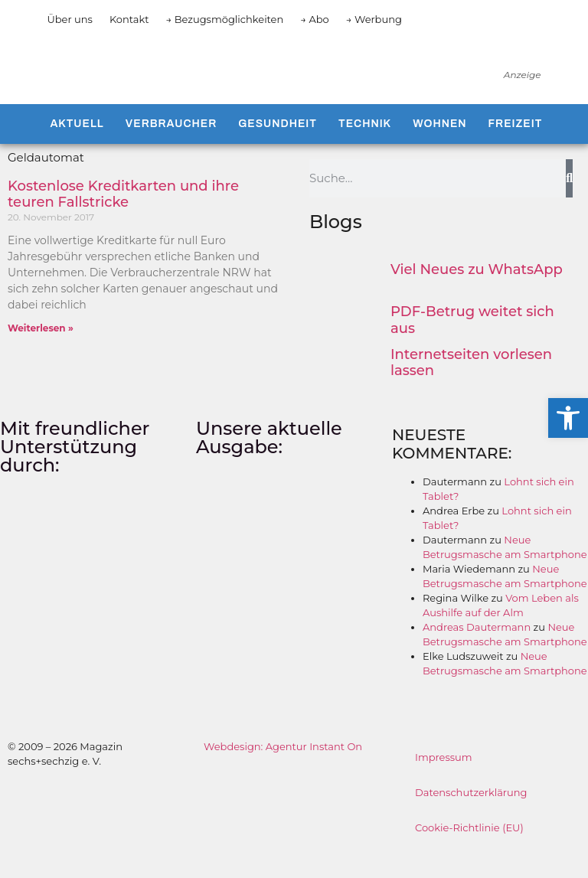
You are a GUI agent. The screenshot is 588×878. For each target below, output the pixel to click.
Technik (365, 148)
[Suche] (569, 203)
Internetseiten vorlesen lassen (471, 387)
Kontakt (129, 19)
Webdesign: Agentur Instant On (283, 772)
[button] (568, 418)
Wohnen (439, 148)
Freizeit (516, 148)
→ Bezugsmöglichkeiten (225, 19)
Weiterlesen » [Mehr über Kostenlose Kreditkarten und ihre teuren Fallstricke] (41, 353)
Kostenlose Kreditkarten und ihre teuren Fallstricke (123, 219)
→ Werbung (374, 19)
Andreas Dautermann (477, 652)
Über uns (69, 19)
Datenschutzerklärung (471, 818)
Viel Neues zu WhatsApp (477, 294)
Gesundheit (278, 148)
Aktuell (77, 148)
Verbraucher (171, 148)
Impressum (444, 782)
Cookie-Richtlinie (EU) (469, 853)
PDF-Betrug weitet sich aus (472, 345)
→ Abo (315, 19)
